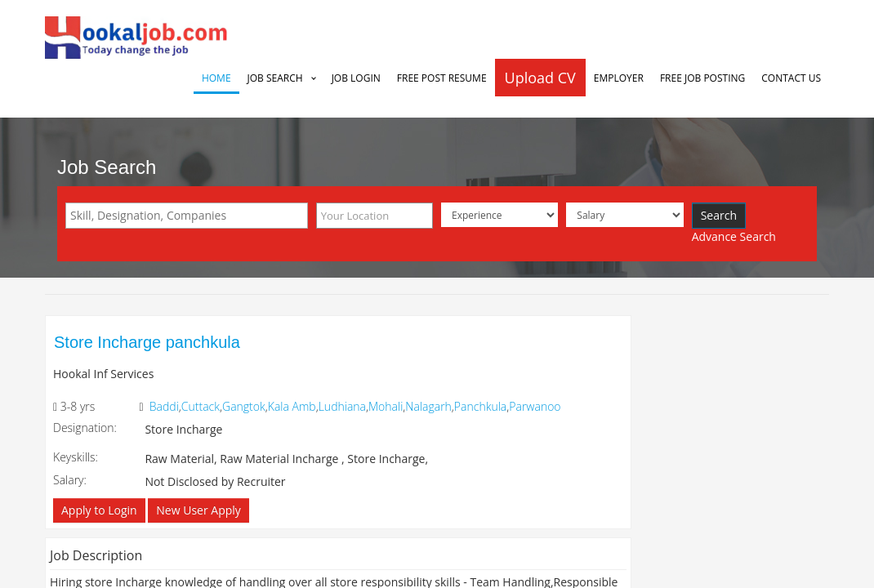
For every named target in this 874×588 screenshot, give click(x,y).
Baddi (164, 406)
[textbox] (191, 216)
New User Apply (198, 510)
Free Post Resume (442, 78)
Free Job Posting (702, 78)
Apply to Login (99, 510)
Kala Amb (292, 406)
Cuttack (201, 406)
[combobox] (187, 216)
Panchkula (480, 406)
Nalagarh (428, 406)
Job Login (356, 78)
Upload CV (540, 78)
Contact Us (791, 78)
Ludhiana (342, 406)
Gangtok (244, 406)
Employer (619, 78)
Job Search (275, 78)
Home (216, 78)
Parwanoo (535, 406)
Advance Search (734, 236)
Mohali (386, 406)
